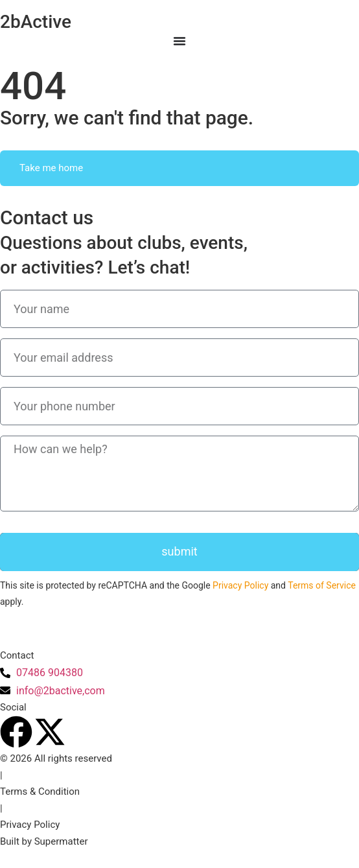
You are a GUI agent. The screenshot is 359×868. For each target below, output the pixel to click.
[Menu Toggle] (179, 41)
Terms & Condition (40, 792)
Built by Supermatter (44, 841)
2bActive (36, 22)
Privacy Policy (240, 585)
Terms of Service (322, 585)
